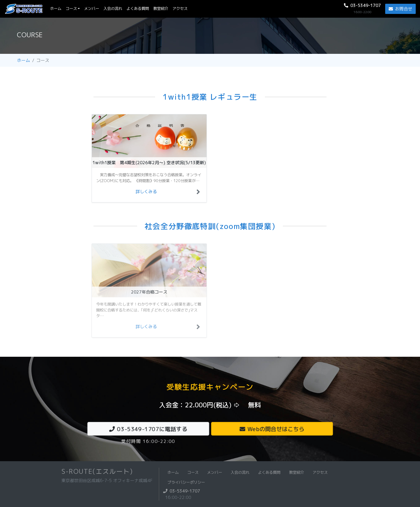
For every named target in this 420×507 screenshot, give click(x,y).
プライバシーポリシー (186, 482)
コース (71, 9)
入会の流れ (113, 9)
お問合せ (400, 9)
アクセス (180, 9)
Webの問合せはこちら (272, 429)
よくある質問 (138, 9)
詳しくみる (146, 191)
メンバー (92, 9)
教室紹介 (161, 9)
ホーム (57, 8)
